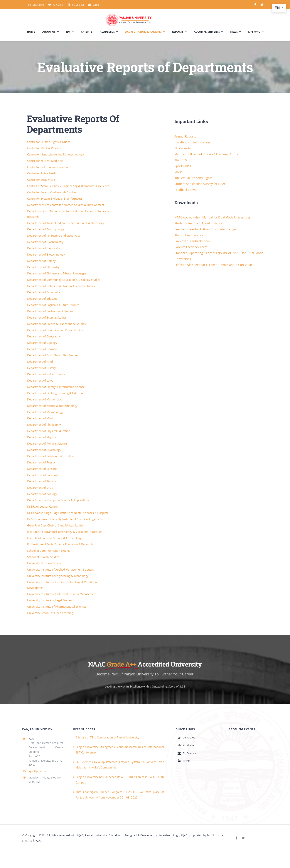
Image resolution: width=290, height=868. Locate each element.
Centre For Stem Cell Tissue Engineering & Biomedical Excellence (69, 186)
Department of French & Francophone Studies (57, 324)
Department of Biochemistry (46, 242)
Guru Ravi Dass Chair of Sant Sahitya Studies (56, 525)
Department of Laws (41, 380)
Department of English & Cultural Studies (54, 305)
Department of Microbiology (46, 412)
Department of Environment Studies (50, 311)
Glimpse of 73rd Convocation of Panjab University (107, 737)
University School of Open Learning (50, 613)
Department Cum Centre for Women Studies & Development (66, 205)
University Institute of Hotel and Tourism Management (62, 594)
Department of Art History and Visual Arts (54, 236)
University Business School (45, 563)
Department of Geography (44, 336)
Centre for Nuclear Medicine (45, 161)
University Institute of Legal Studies (50, 600)
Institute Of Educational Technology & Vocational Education (65, 532)
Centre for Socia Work (41, 180)
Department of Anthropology (46, 229)
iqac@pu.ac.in (37, 771)
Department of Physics (42, 437)
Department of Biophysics (44, 248)
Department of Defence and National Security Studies (61, 286)
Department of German (42, 349)
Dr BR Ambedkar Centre (43, 506)
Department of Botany (42, 261)
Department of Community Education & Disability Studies (64, 280)
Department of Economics (44, 292)
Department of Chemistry (44, 267)
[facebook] (255, 5)
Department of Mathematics (45, 399)
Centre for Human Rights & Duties (49, 142)
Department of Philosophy (44, 425)
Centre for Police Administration (48, 167)
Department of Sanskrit (42, 469)
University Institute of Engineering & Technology (58, 576)
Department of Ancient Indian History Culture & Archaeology (66, 223)
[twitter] (262, 5)
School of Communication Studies (49, 551)
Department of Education (44, 299)
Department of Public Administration (51, 456)
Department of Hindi (41, 362)
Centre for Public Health (43, 173)
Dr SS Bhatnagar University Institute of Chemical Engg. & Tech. (67, 519)
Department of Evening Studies (47, 317)
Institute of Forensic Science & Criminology (55, 538)
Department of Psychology (44, 450)
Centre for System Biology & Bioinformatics (55, 198)
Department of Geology (43, 343)
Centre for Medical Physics (44, 148)
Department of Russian (42, 462)
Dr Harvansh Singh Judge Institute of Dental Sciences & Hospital (68, 513)
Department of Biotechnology (46, 254)
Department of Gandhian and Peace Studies (55, 330)
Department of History (42, 368)
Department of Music (41, 418)
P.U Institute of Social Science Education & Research (60, 544)
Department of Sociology (43, 475)
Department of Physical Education (49, 431)
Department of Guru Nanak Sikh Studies (53, 355)
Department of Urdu (41, 488)
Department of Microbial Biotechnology (53, 406)
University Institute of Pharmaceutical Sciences (57, 607)
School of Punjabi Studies (44, 557)
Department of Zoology (42, 494)
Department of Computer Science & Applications (59, 500)
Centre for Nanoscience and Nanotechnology (56, 154)
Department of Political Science (47, 443)
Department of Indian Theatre (46, 374)
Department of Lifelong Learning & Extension (56, 393)
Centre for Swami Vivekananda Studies (52, 192)
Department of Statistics (43, 481)
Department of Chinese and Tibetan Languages (57, 273)
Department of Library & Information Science (56, 387)
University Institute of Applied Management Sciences (61, 569)
